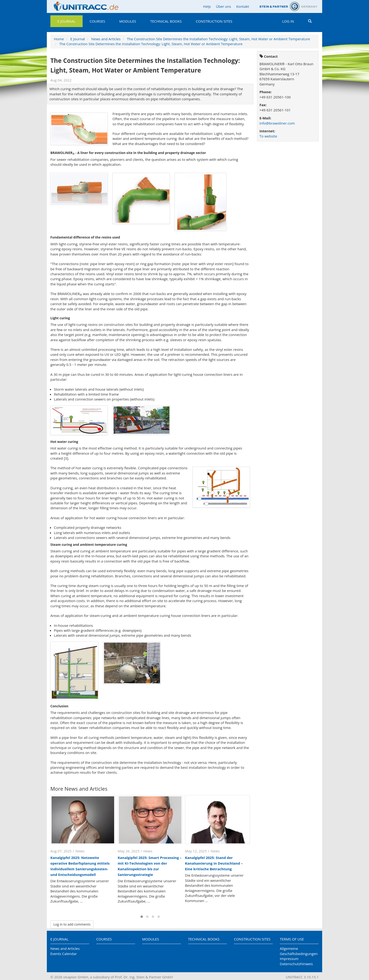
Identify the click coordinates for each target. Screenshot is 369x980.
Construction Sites (214, 21)
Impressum (289, 959)
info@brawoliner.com (277, 123)
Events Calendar (64, 954)
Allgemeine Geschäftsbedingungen (299, 951)
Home (59, 39)
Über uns (224, 6)
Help (207, 6)
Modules (128, 21)
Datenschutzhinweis (296, 964)
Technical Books (166, 21)
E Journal (66, 21)
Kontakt (243, 6)
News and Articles (106, 39)
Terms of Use (292, 939)
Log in (288, 21)
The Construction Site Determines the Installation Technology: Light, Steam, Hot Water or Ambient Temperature (218, 39)
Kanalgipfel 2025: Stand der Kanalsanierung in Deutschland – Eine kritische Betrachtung (214, 863)
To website (268, 136)
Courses (97, 21)
